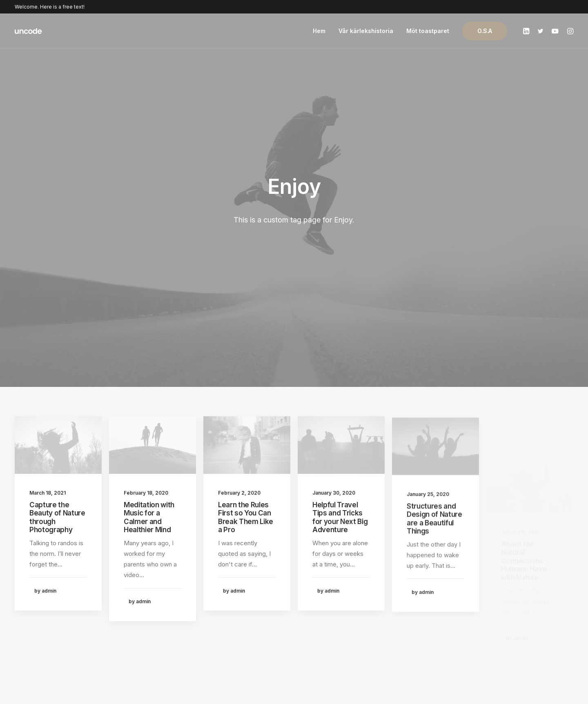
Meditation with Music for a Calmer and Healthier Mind (149, 292)
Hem (319, 31)
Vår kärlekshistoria (366, 31)
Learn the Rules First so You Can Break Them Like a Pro (246, 301)
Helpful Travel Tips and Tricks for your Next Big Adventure (340, 312)
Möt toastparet (428, 31)
